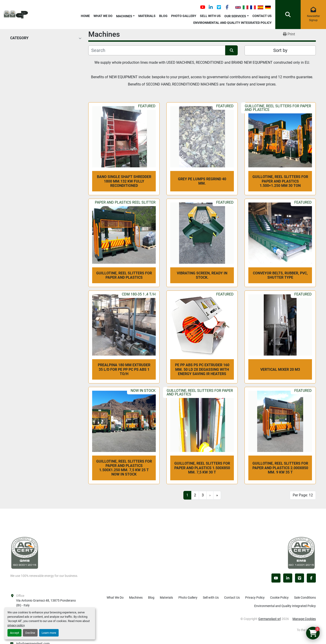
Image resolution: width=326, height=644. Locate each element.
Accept (14, 633)
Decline (30, 633)
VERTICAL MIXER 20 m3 (280, 370)
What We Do (103, 16)
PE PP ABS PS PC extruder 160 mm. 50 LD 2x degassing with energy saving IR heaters (202, 369)
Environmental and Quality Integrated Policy (233, 23)
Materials (147, 16)
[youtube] (203, 7)
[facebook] (227, 7)
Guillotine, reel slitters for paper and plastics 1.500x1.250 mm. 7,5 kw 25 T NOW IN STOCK (124, 468)
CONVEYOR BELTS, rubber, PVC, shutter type (280, 275)
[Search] (157, 50)
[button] (126, 15)
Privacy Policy (255, 598)
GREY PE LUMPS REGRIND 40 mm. (202, 181)
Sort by (280, 50)
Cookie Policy (279, 598)
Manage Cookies (304, 619)
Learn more (49, 633)
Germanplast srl (270, 619)
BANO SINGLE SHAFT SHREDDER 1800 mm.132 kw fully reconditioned (124, 181)
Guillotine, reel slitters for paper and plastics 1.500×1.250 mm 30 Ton (280, 181)
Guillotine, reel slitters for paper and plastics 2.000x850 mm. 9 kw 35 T (280, 468)
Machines (124, 16)
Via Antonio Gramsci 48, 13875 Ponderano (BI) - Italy (46, 603)
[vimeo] (219, 7)
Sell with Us (210, 16)
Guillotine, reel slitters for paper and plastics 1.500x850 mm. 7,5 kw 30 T (202, 468)
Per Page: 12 (303, 495)
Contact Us (262, 16)
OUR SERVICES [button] (235, 16)
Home (85, 16)
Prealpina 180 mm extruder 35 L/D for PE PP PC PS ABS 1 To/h (124, 369)
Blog (163, 16)
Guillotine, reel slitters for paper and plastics (124, 275)
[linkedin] (211, 7)
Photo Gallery (184, 16)
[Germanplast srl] (25, 552)
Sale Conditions (305, 598)
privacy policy (16, 625)
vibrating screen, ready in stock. (202, 275)
